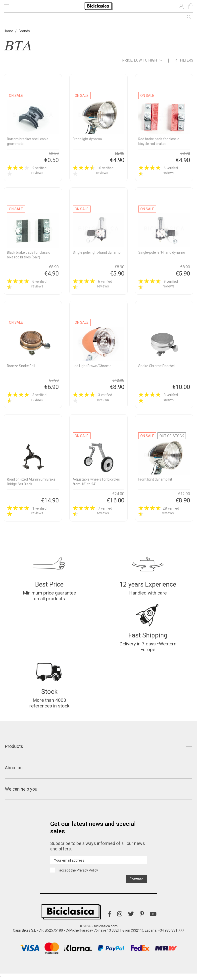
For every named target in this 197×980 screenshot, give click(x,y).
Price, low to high (142, 61)
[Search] (98, 17)
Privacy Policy (87, 873)
